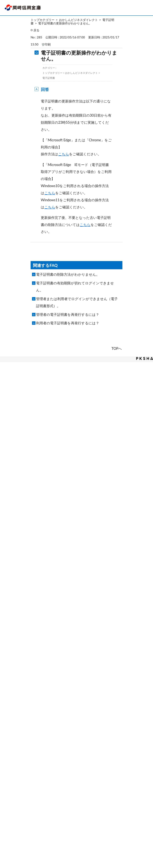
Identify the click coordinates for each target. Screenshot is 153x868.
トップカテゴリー (43, 20)
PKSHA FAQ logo (145, 358)
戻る (36, 30)
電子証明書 (49, 78)
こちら (64, 154)
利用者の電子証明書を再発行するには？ (68, 323)
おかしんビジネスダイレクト (78, 20)
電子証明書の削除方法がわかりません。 (68, 274)
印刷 (48, 44)
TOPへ (117, 348)
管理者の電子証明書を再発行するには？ (68, 314)
